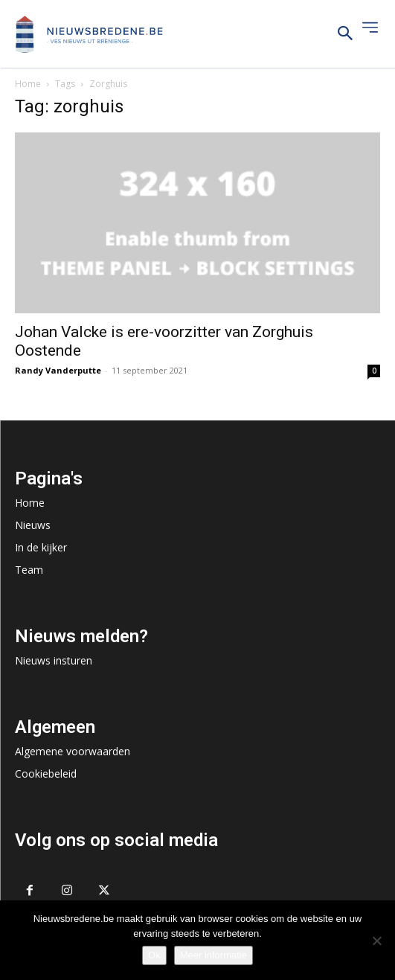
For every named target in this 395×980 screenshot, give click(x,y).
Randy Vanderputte (58, 370)
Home (28, 84)
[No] (376, 941)
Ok (154, 955)
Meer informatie (213, 955)
